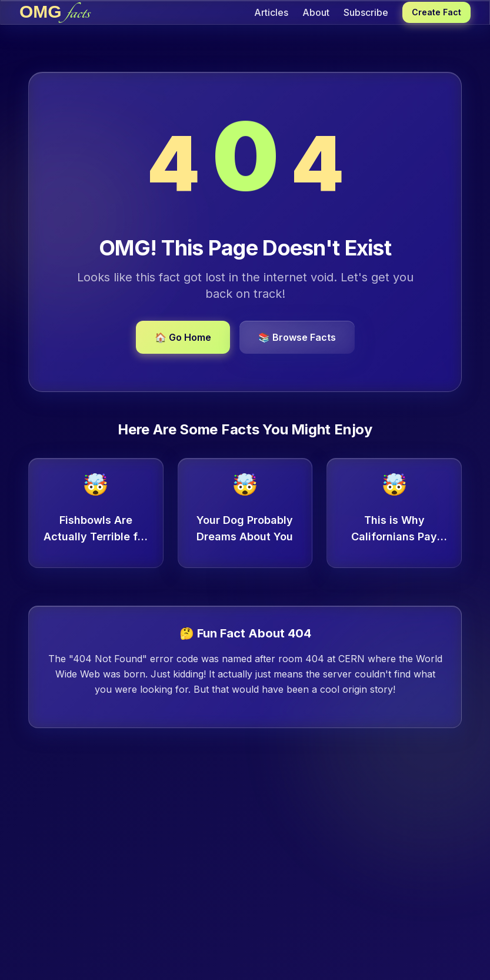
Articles (271, 12)
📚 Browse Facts (297, 337)
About (316, 12)
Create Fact (436, 12)
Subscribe (366, 12)
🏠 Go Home (183, 337)
